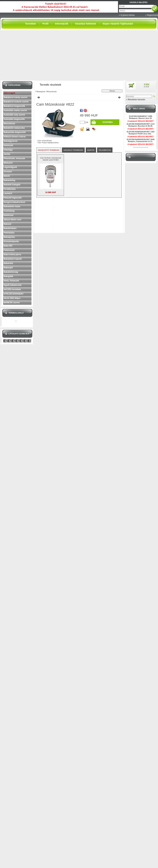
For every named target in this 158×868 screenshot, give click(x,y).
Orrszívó (8, 172)
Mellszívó (8, 163)
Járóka (7, 154)
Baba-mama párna (12, 255)
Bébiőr (7, 176)
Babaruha (8, 263)
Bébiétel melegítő (12, 185)
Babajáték (8, 276)
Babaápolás (9, 237)
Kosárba (108, 122)
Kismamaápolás (11, 241)
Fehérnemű (9, 250)
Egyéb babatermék (13, 285)
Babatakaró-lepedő (13, 259)
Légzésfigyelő (10, 167)
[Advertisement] (79, 55)
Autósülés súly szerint (14, 115)
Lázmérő (8, 193)
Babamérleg (9, 180)
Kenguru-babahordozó (14, 202)
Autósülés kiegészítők (14, 119)
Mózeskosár (9, 124)
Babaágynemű (11, 141)
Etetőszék (8, 145)
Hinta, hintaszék (11, 281)
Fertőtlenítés (10, 189)
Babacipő (8, 268)
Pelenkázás (9, 233)
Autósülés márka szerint (15, 110)
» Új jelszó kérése (127, 15)
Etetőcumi (9, 215)
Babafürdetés (10, 228)
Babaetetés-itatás (12, 207)
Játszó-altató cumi (12, 220)
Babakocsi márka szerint (15, 97)
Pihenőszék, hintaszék (14, 159)
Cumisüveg (9, 211)
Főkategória (40, 92)
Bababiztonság (11, 272)
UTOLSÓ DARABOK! (14, 294)
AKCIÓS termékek (12, 290)
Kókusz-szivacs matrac (15, 137)
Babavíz (7, 224)
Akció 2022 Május (12, 298)
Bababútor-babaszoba (14, 128)
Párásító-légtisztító (13, 198)
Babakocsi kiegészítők (14, 106)
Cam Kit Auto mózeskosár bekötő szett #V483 (51, 159)
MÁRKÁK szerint (12, 303)
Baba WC (8, 246)
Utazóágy (8, 150)
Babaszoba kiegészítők (15, 132)
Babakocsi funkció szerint (16, 102)
